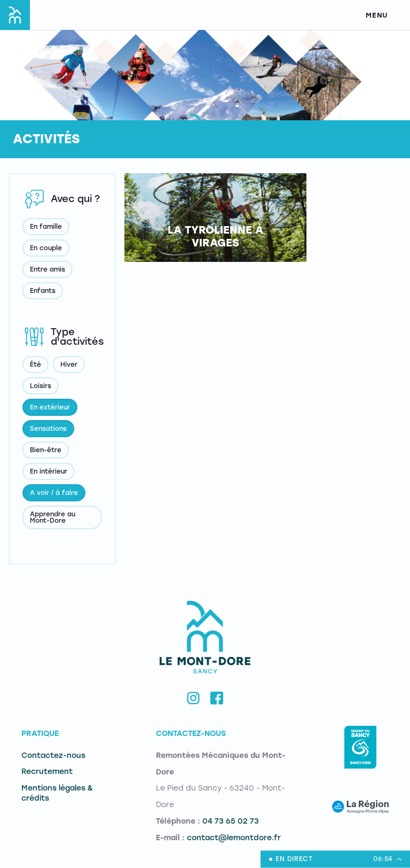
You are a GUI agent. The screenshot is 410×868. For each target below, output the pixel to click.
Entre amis (48, 269)
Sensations (48, 429)
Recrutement (47, 772)
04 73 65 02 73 (231, 821)
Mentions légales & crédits (57, 793)
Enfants (43, 291)
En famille (46, 227)
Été (36, 365)
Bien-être (46, 450)
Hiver (69, 365)
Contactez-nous (53, 755)
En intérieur (49, 471)
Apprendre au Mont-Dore (53, 517)
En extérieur (50, 407)
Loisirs (41, 386)
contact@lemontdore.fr (234, 838)
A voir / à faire (54, 493)
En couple (46, 248)
